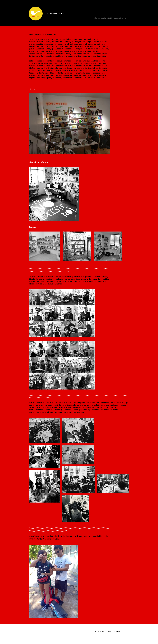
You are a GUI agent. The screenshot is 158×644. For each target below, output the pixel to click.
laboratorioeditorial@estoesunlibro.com (110, 18)
